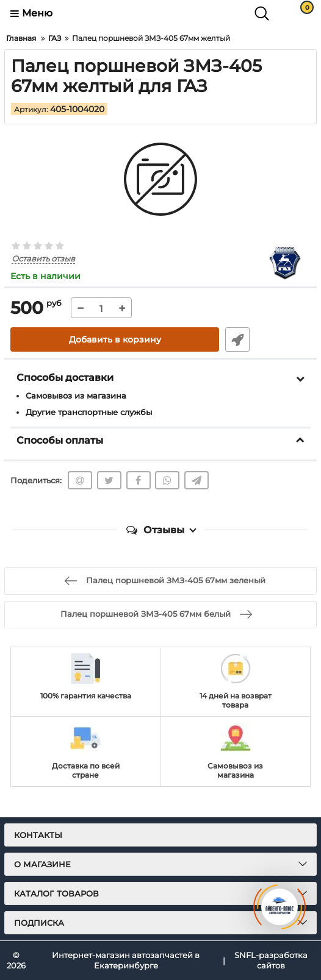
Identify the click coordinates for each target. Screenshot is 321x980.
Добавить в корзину (115, 339)
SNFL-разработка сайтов (271, 960)
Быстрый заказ (237, 339)
